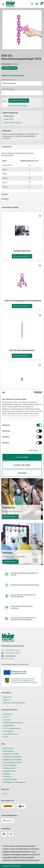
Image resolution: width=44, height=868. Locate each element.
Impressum (7, 700)
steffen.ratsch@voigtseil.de (13, 123)
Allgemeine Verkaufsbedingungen (14, 703)
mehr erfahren (9, 517)
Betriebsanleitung (9, 68)
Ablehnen (22, 473)
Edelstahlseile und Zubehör (12, 757)
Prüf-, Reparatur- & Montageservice (15, 782)
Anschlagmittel (8, 748)
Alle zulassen (22, 457)
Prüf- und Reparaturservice (12, 728)
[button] (40, 216)
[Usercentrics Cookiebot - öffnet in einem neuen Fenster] (34, 393)
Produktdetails (6, 147)
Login (5, 794)
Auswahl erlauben (22, 465)
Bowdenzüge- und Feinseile (12, 760)
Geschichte (7, 720)
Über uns (6, 717)
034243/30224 (9, 119)
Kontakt (6, 737)
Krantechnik (7, 777)
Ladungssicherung (9, 771)
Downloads (5, 199)
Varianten (5, 194)
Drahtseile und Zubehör (11, 754)
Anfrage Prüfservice (22, 251)
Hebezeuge (7, 774)
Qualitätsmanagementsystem (13, 723)
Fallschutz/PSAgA (9, 768)
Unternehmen (8, 714)
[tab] (22, 147)
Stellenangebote (9, 726)
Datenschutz (7, 697)
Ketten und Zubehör (10, 765)
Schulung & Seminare (10, 734)
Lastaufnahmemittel (10, 779)
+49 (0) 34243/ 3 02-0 (12, 650)
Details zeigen (33, 450)
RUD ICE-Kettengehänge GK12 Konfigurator (23, 301)
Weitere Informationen (21, 256)
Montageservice (8, 731)
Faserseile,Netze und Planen (12, 762)
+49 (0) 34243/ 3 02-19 (12, 653)
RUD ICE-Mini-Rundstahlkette (22, 350)
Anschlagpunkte (9, 751)
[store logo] (10, 4)
